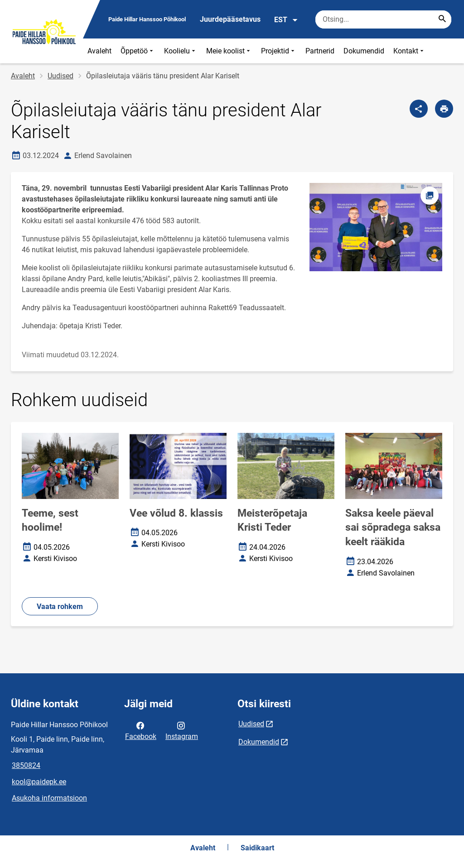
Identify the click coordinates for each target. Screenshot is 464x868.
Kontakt (409, 51)
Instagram (182, 730)
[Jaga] (419, 109)
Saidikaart (257, 848)
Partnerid (320, 51)
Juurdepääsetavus (230, 19)
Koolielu (181, 51)
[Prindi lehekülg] (444, 109)
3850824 (26, 765)
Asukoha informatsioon (49, 798)
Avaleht (99, 51)
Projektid (279, 51)
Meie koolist (229, 51)
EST (286, 20)
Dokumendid (364, 51)
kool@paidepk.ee (39, 782)
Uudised (60, 76)
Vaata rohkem (60, 607)
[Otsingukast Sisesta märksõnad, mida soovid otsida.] (383, 19)
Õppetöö (138, 51)
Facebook (141, 730)
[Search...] (442, 19)
